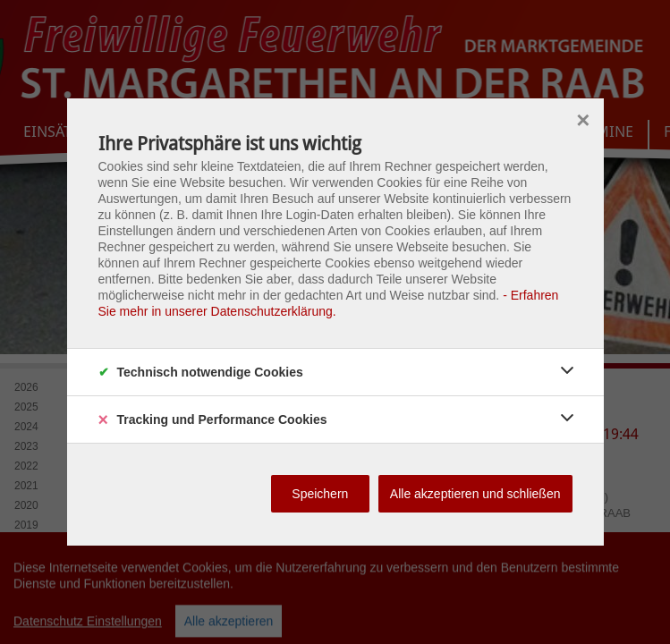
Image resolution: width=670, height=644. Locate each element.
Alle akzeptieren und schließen (475, 494)
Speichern (320, 494)
